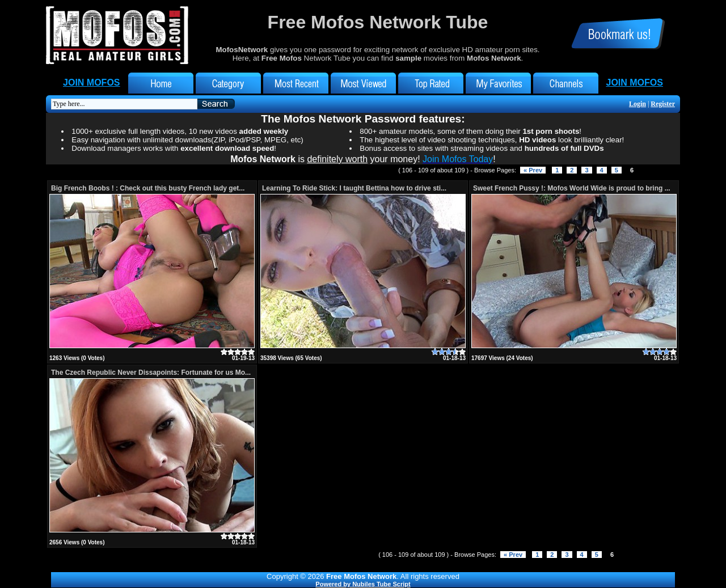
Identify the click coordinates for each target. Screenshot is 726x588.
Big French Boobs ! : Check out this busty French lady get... (148, 188)
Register (663, 104)
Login (638, 104)
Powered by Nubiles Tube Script (363, 584)
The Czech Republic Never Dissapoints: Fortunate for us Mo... (151, 373)
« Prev (533, 170)
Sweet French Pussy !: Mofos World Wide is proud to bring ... (572, 188)
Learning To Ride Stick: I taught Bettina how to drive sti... (354, 188)
